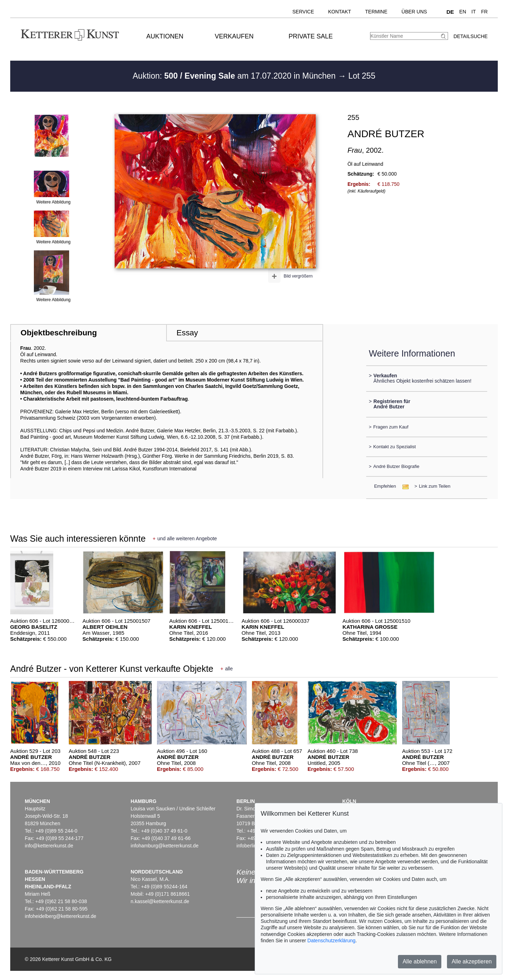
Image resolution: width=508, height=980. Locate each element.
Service (303, 12)
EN (463, 12)
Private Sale (311, 36)
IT (473, 12)
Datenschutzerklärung (331, 941)
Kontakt (340, 12)
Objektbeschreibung (59, 333)
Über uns (414, 12)
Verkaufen (234, 36)
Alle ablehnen (420, 961)
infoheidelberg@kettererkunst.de (61, 916)
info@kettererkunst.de (49, 846)
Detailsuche (470, 36)
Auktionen (165, 36)
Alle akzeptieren (472, 961)
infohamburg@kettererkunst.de (164, 846)
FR (485, 12)
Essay (187, 333)
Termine (376, 12)
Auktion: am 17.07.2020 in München (235, 76)
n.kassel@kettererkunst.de (160, 901)
